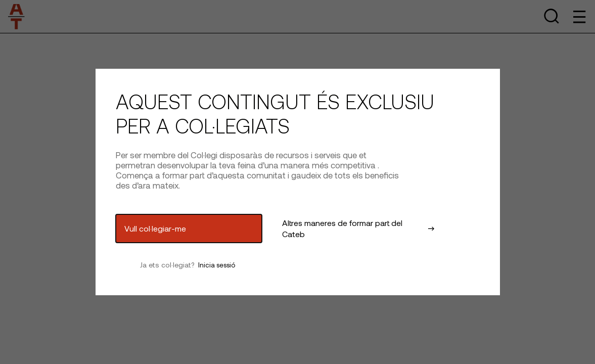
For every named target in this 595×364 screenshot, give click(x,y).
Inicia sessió (217, 265)
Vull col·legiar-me (155, 228)
